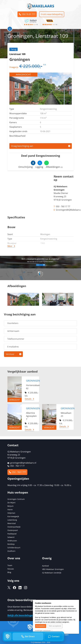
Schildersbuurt (14, 548)
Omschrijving (26, 167)
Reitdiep (11, 544)
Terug (13, 49)
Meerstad (12, 523)
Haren (10, 509)
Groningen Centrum (16, 499)
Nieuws (11, 569)
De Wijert (11, 503)
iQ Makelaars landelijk (52, 573)
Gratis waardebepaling (52, 14)
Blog (9, 572)
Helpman (11, 513)
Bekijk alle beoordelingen (20, 615)
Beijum (10, 506)
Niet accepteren (55, 626)
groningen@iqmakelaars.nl (23, 463)
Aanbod (45, 566)
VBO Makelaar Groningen (53, 569)
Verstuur (10, 354)
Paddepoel (12, 534)
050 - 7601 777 (17, 472)
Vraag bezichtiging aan (22, 146)
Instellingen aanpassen (44, 631)
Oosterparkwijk (14, 527)
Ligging (39, 167)
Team (10, 565)
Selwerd (11, 537)
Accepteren (41, 626)
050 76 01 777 (27, 14)
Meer (10, 246)
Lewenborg (12, 520)
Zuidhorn (11, 551)
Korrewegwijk (13, 516)
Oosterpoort (13, 530)
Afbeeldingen (54, 167)
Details (28, 399)
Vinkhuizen (12, 541)
